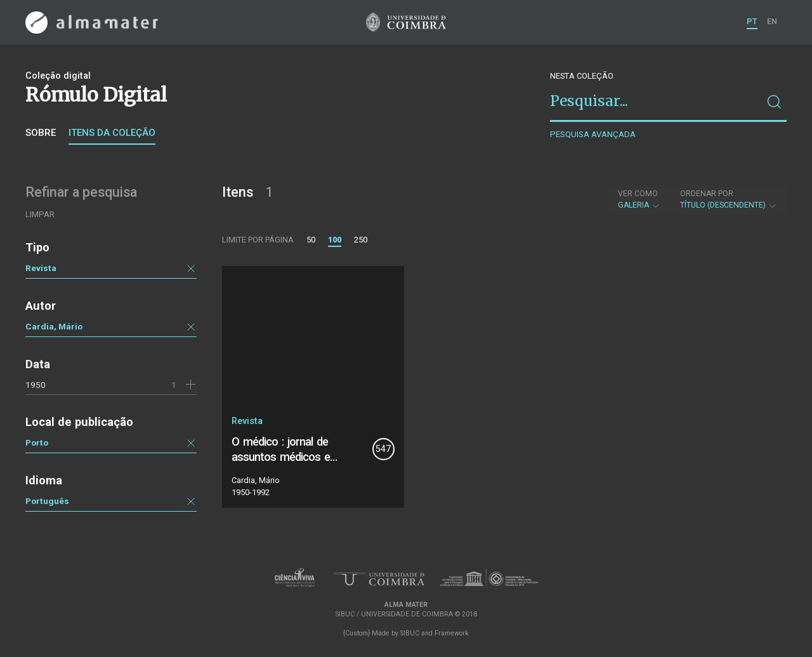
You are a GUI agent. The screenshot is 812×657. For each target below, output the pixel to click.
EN (772, 21)
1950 (36, 385)
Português (47, 501)
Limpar (40, 214)
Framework (452, 633)
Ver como (638, 194)
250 (361, 240)
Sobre (41, 133)
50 (311, 240)
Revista (41, 268)
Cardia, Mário (54, 326)
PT (752, 21)
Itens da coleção (112, 133)
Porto (37, 442)
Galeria (639, 199)
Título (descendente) (729, 199)
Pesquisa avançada (593, 134)
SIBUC (410, 633)
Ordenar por (707, 194)
